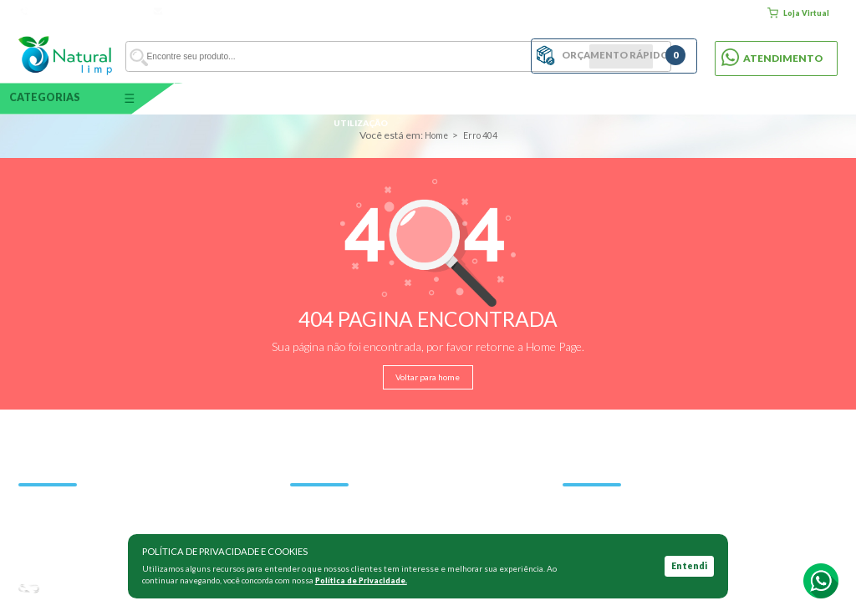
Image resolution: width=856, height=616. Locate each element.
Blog (659, 13)
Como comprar (552, 13)
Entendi (689, 566)
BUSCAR (473, 55)
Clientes (693, 13)
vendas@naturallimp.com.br (211, 12)
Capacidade (219, 98)
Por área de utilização (357, 98)
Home (503, 13)
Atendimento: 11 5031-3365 (81, 12)
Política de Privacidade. (364, 581)
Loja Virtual (798, 13)
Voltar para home (428, 377)
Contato (734, 13)
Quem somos (616, 13)
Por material (495, 98)
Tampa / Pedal (632, 98)
